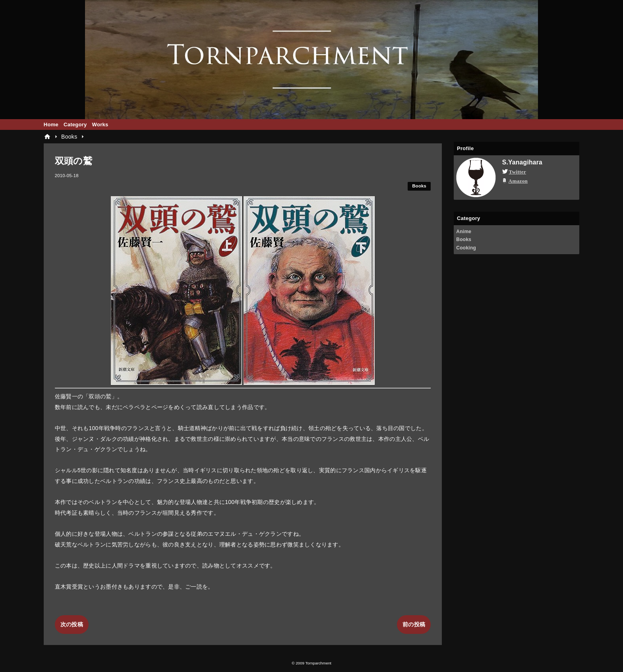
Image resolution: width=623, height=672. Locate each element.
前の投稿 (414, 624)
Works (100, 125)
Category (75, 125)
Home (51, 125)
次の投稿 (72, 624)
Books (419, 186)
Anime (464, 232)
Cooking (466, 248)
